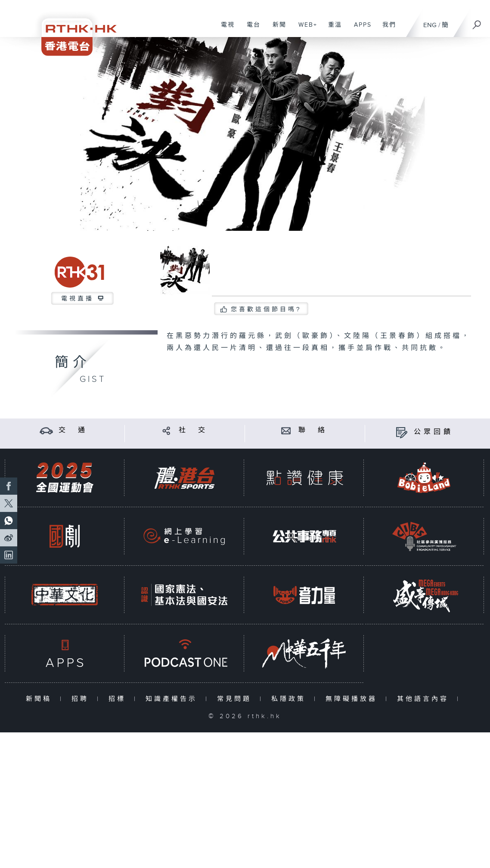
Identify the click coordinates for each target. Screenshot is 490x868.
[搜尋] (477, 22)
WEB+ (305, 29)
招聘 (82, 699)
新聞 (276, 29)
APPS (360, 29)
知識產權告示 (173, 699)
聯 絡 (313, 430)
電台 (250, 29)
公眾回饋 (434, 432)
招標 (119, 699)
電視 (225, 29)
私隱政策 (290, 699)
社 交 (193, 430)
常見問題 (236, 699)
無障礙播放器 (353, 699)
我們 (386, 29)
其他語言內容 (425, 699)
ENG (430, 25)
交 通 (73, 430)
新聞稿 (41, 699)
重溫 (332, 29)
